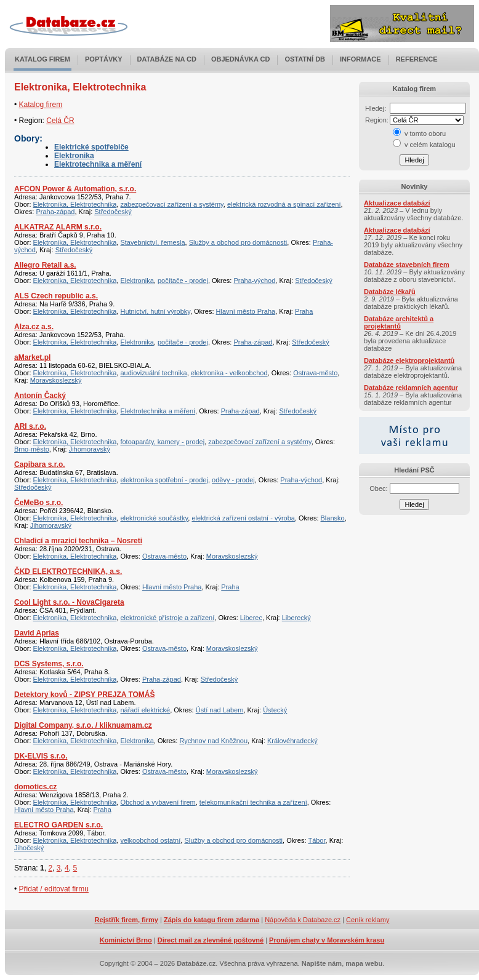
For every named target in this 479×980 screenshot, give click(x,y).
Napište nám (322, 963)
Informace (360, 59)
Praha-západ (55, 212)
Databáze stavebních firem (407, 265)
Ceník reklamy (368, 920)
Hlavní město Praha (246, 311)
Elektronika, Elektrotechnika (75, 204)
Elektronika (74, 156)
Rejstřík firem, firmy (127, 920)
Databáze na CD (167, 59)
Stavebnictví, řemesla (152, 242)
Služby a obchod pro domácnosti (238, 242)
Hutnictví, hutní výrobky (155, 311)
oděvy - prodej (233, 480)
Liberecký (296, 618)
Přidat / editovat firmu (54, 889)
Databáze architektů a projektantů (399, 322)
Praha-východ (254, 281)
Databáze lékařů (390, 292)
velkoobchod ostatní (150, 840)
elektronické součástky (154, 518)
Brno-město (32, 449)
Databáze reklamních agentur (411, 388)
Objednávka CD (241, 59)
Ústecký (275, 710)
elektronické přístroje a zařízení (167, 618)
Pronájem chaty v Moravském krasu (327, 940)
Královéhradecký (292, 741)
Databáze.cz (196, 963)
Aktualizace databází (397, 203)
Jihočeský (29, 848)
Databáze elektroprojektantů (409, 361)
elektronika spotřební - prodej (164, 480)
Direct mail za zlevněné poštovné (211, 940)
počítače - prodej (183, 281)
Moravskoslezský (56, 380)
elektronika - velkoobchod (229, 373)
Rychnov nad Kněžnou (213, 741)
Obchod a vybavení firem (158, 802)
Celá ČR (60, 121)
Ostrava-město (315, 373)
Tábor (316, 840)
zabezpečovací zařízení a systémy (171, 204)
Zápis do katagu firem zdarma (211, 920)
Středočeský (113, 212)
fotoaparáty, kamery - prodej (162, 442)
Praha (304, 311)
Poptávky (104, 59)
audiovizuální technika (153, 373)
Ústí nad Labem (220, 710)
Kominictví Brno (126, 940)
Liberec (251, 618)
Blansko (333, 518)
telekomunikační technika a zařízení (253, 802)
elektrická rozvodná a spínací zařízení (284, 204)
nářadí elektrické (145, 710)
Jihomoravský (90, 449)
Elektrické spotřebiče (91, 147)
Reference (417, 59)
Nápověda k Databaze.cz (303, 920)
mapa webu (364, 963)
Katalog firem (42, 59)
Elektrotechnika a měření (98, 164)
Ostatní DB (305, 59)
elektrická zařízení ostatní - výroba (243, 518)
